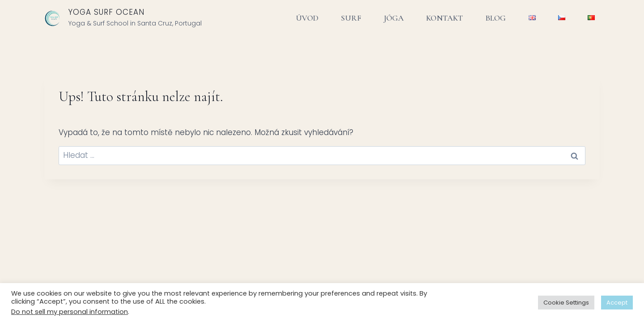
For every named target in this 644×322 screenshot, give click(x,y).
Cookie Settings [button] (566, 303)
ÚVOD (307, 18)
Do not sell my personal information (70, 312)
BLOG (496, 18)
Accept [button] (617, 303)
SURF (351, 18)
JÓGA (394, 18)
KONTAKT (445, 18)
